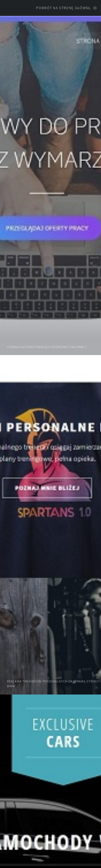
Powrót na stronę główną (63, 8)
